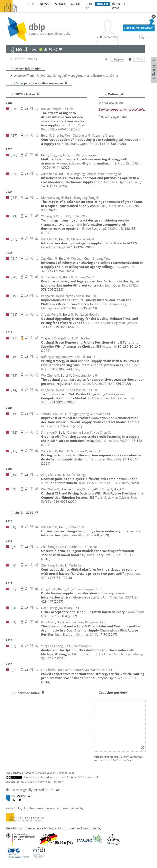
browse (44, 4)
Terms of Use (25, 782)
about (76, 4)
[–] (13, 68)
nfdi (89, 4)
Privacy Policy (43, 782)
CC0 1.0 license (86, 777)
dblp (30, 4)
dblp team (68, 773)
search (61, 4)
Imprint (59, 782)
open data (59, 777)
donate (103, 4)
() (84, 144)
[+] (13, 83)
